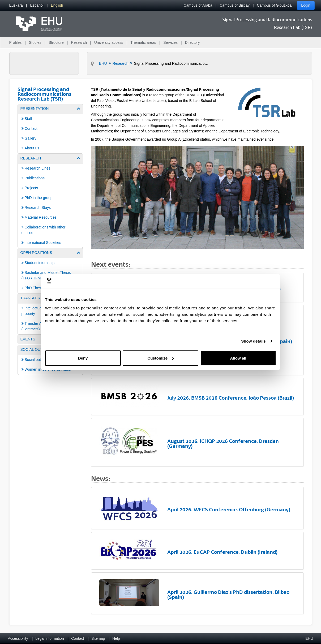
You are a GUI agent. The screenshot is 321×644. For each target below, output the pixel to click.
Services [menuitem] (170, 42)
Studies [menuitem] (35, 42)
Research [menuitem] (79, 42)
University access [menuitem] (109, 42)
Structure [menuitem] (56, 42)
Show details (253, 341)
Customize (161, 358)
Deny (83, 358)
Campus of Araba (198, 5)
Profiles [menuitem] (16, 42)
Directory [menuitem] (192, 42)
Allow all (238, 358)
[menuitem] (16, 5)
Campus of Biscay (235, 5)
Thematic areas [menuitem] (143, 42)
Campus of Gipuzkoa (274, 5)
